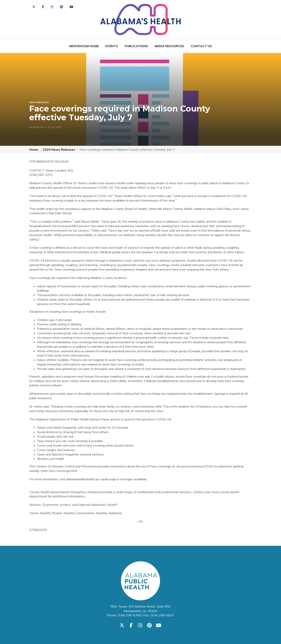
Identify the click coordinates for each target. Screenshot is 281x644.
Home (34, 149)
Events (112, 46)
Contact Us (201, 46)
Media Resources (169, 46)
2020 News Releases (59, 149)
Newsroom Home (84, 46)
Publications (136, 46)
